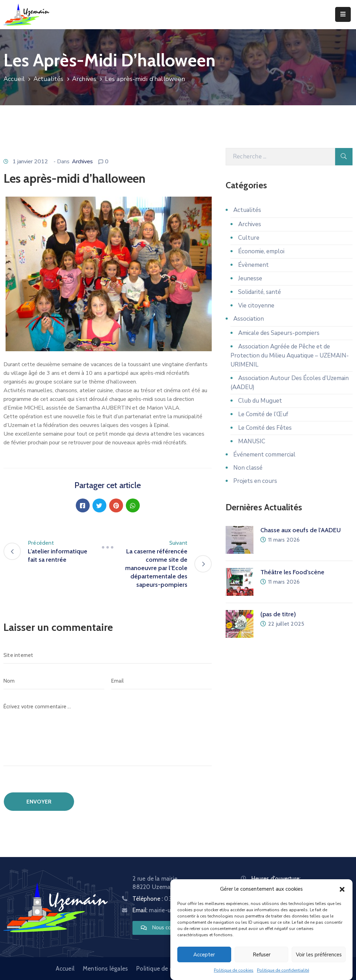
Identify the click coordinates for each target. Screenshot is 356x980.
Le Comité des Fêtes (265, 428)
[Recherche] (280, 157)
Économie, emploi (261, 251)
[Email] (162, 681)
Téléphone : (169, 899)
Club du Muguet (260, 401)
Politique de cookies (234, 970)
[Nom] (54, 681)
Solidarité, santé (260, 292)
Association (249, 319)
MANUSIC (252, 441)
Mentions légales (105, 969)
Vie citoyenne (256, 306)
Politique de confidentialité (283, 970)
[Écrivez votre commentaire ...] (108, 732)
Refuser (262, 955)
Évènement (253, 265)
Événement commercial (264, 455)
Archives (84, 79)
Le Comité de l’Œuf (263, 414)
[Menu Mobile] (343, 14)
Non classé (248, 468)
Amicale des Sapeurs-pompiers (279, 333)
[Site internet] (108, 655)
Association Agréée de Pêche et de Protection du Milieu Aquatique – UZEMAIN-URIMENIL (290, 356)
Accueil (14, 79)
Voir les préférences (319, 955)
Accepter (204, 955)
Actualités (48, 79)
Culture (249, 238)
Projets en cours (255, 481)
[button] (342, 889)
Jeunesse (250, 278)
